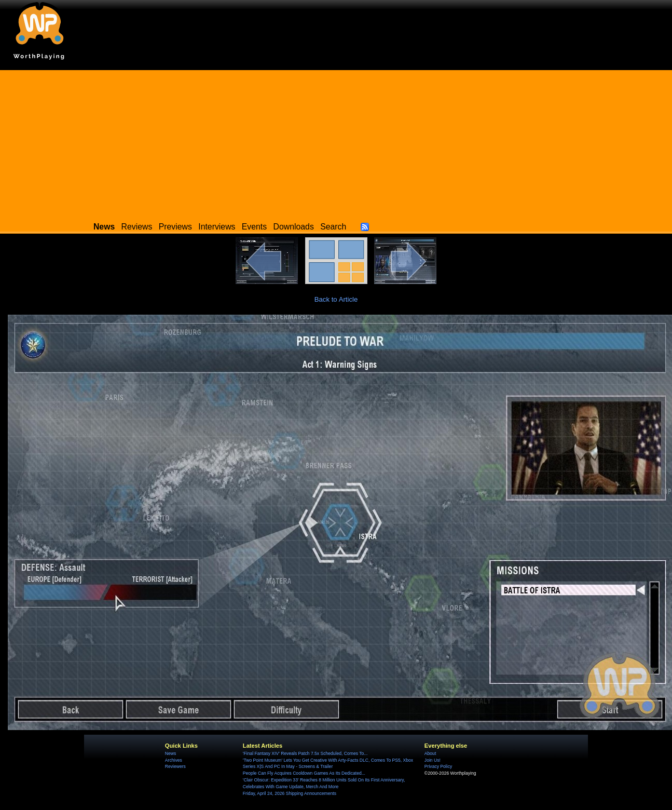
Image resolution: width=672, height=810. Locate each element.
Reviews (137, 227)
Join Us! (433, 760)
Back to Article (336, 299)
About (430, 753)
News (170, 753)
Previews (175, 227)
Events (254, 227)
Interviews (217, 227)
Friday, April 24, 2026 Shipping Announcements (290, 793)
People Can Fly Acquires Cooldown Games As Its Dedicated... (304, 773)
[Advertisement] (336, 143)
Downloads (294, 227)
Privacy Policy (438, 766)
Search (333, 227)
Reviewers (175, 766)
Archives (174, 760)
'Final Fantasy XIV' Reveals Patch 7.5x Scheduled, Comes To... (305, 753)
